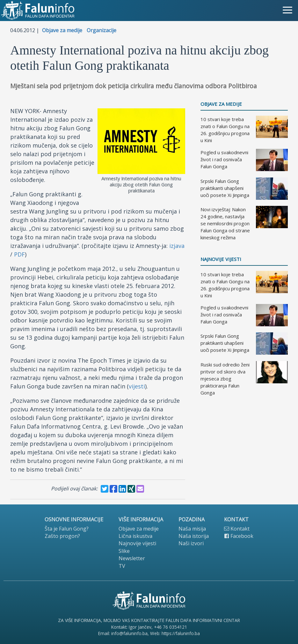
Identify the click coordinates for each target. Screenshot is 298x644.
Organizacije (102, 30)
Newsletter (132, 558)
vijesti (137, 386)
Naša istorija (194, 536)
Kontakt (237, 529)
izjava (177, 246)
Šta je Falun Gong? (67, 529)
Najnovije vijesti (221, 259)
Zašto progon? (62, 536)
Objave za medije (62, 30)
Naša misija (192, 529)
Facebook (239, 536)
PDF (19, 254)
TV (122, 566)
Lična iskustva (135, 536)
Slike (124, 551)
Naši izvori (191, 543)
